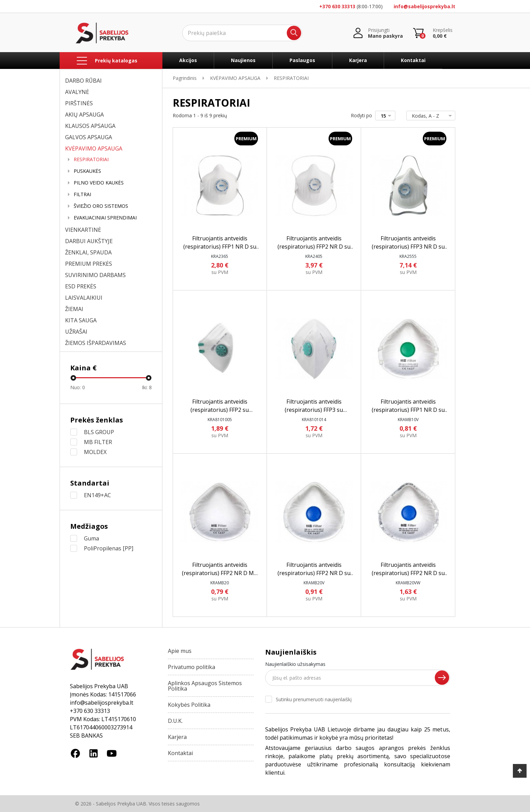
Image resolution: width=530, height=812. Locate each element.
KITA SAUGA (81, 320)
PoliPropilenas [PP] (109, 548)
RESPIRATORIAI (91, 159)
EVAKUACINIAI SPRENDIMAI (105, 218)
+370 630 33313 (337, 6)
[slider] (73, 378)
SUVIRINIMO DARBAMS (95, 275)
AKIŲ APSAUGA (84, 115)
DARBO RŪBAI (83, 81)
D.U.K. (175, 721)
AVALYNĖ (77, 92)
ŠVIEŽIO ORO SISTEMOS (101, 206)
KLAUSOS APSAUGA (90, 126)
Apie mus (180, 651)
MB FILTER (98, 442)
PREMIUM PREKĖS (89, 264)
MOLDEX (95, 452)
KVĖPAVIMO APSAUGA (94, 148)
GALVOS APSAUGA (89, 137)
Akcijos (188, 60)
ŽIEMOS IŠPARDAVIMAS (96, 343)
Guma (91, 538)
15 (387, 116)
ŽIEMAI (74, 309)
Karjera (358, 60)
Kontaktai (413, 60)
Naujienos (243, 60)
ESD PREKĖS (81, 286)
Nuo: (78, 387)
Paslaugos (302, 60)
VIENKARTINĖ (83, 230)
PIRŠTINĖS (79, 103)
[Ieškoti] (242, 33)
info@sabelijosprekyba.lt (424, 6)
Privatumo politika (192, 667)
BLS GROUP (99, 432)
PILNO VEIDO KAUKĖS (99, 183)
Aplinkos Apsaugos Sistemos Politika (205, 686)
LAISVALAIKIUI (84, 298)
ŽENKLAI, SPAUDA (88, 252)
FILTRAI (82, 194)
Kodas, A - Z (429, 116)
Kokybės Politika (189, 705)
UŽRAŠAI (76, 332)
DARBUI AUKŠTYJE (89, 241)
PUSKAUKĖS (87, 171)
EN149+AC (97, 495)
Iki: (147, 387)
